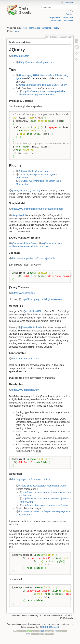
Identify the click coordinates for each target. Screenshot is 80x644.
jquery (56, 28)
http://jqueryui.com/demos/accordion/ (31, 479)
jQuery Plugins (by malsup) (26, 191)
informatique (34, 28)
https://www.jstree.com (24, 293)
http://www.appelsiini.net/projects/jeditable (34, 258)
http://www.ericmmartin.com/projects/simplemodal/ (38, 209)
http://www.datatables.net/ (26, 390)
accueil (23, 28)
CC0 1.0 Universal (50, 627)
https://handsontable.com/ (26, 359)
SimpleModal (19, 215)
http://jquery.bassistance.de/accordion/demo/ (46, 505)
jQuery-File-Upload (31, 327)
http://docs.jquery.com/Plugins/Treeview (42, 299)
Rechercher (72, 11)
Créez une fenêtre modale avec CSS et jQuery (43, 85)
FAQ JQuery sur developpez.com (36, 62)
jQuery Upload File (32, 311)
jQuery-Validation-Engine (25, 243)
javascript (46, 28)
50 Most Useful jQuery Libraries (35, 171)
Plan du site (68, 21)
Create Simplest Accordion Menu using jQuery (43, 486)
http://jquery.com (21, 56)
